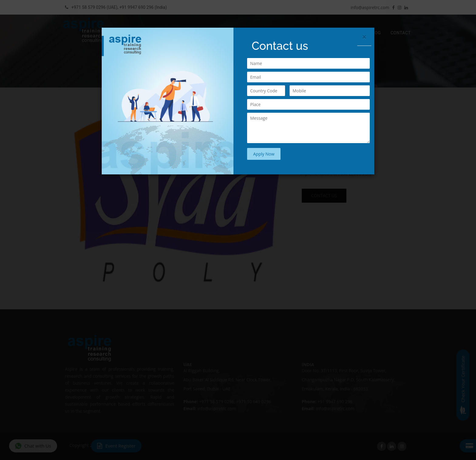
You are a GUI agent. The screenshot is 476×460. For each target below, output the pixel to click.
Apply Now (264, 154)
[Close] (364, 37)
